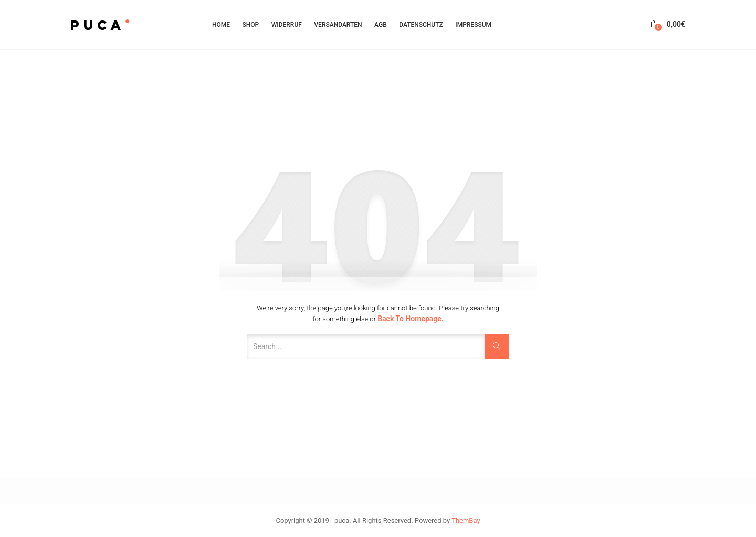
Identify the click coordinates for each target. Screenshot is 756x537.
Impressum (473, 25)
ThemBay (466, 520)
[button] (668, 24)
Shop (251, 25)
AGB (381, 25)
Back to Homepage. (411, 319)
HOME (221, 25)
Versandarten (338, 25)
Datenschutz (421, 25)
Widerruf (287, 25)
